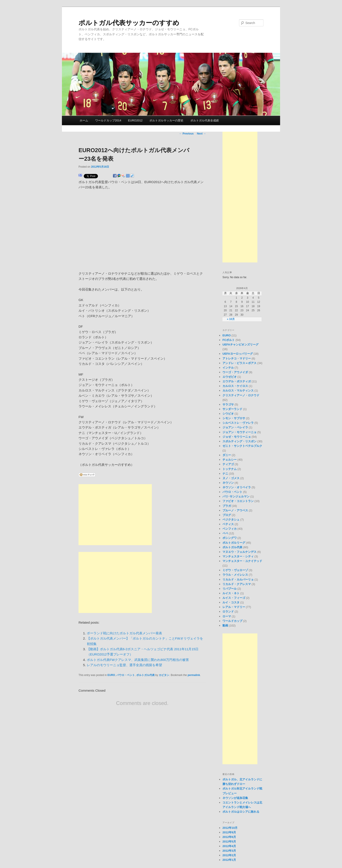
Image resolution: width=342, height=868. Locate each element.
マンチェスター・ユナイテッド (242, 561)
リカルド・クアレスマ (237, 584)
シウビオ (228, 414)
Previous (186, 134)
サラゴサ (228, 404)
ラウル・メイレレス (235, 575)
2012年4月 (229, 846)
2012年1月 (229, 860)
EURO (111, 675)
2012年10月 (230, 828)
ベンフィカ (230, 529)
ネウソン (228, 483)
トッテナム (230, 469)
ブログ (227, 515)
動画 (225, 625)
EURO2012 (135, 120)
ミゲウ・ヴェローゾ (235, 570)
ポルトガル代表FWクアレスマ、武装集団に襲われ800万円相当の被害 (138, 660)
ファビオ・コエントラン (238, 501)
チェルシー (230, 460)
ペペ (225, 533)
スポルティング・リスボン (239, 441)
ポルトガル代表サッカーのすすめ (129, 23)
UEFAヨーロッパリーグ (238, 354)
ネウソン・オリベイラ (237, 487)
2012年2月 (229, 855)
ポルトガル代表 (145, 675)
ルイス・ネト (231, 593)
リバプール (230, 589)
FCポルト (229, 340)
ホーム (84, 120)
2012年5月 (229, 842)
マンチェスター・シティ (238, 556)
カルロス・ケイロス (235, 386)
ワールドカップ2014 (108, 120)
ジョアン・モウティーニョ (239, 432)
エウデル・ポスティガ (237, 381)
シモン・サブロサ (234, 418)
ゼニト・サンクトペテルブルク (242, 446)
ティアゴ (228, 464)
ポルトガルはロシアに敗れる (241, 812)
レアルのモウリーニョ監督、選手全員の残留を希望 (124, 665)
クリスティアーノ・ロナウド (241, 395)
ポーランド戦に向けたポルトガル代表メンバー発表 (124, 633)
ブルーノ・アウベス (235, 510)
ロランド (228, 612)
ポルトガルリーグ (234, 543)
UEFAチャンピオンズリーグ (240, 345)
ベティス (228, 524)
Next (201, 134)
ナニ (225, 474)
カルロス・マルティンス (238, 391)
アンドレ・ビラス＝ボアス (239, 363)
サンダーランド (232, 409)
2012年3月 (229, 851)
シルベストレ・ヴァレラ (238, 423)
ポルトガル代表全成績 (205, 120)
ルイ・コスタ (231, 602)
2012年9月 (229, 832)
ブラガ (227, 506)
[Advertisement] (115, 515)
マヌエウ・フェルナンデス (239, 552)
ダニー (227, 455)
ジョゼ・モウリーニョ (237, 437)
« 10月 (231, 319)
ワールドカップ (232, 621)
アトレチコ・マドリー (237, 358)
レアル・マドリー (234, 607)
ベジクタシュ (231, 520)
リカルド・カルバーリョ (238, 580)
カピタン (164, 675)
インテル (228, 368)
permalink (194, 675)
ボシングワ (230, 538)
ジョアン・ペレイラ (235, 427)
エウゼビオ (230, 377)
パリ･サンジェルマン (236, 496)
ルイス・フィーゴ (234, 598)
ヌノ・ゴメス (231, 478)
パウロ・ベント (126, 675)
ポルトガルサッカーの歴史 (166, 120)
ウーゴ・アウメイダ (235, 372)
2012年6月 (229, 837)
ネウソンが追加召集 (235, 798)
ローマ (227, 616)
